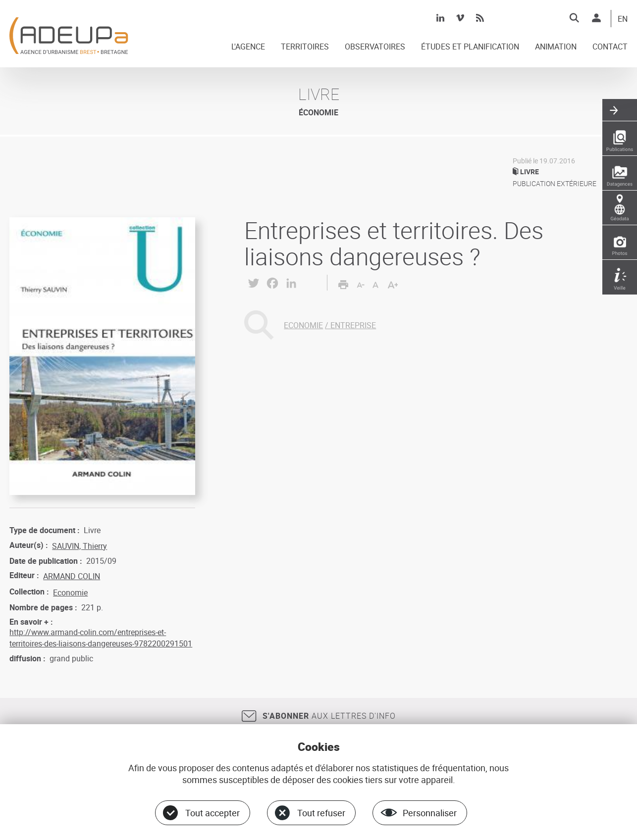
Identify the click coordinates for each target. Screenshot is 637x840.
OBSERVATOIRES (375, 47)
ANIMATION (556, 47)
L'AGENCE (248, 47)
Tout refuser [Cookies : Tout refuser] (321, 813)
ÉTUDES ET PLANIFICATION (470, 47)
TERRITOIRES (305, 47)
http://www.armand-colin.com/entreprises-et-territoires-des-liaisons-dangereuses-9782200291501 (101, 638)
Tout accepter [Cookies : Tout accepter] (212, 813)
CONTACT (610, 47)
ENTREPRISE (353, 325)
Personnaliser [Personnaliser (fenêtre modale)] (430, 813)
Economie (70, 593)
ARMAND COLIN (72, 576)
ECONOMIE (303, 325)
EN (623, 19)
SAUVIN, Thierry (80, 546)
